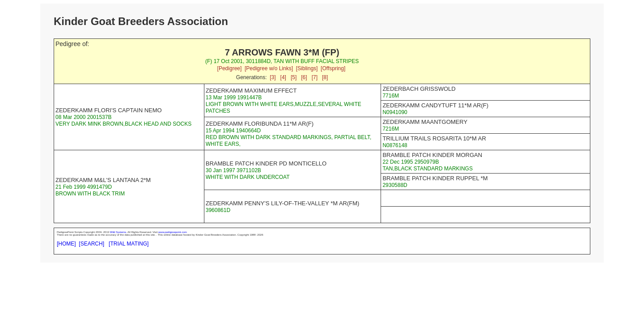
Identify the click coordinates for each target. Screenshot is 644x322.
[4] (283, 77)
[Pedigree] (230, 68)
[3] (273, 77)
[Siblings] (307, 68)
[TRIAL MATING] (129, 244)
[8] (325, 77)
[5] (294, 77)
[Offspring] (333, 68)
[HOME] (66, 244)
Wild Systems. (119, 232)
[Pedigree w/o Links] (269, 68)
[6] (304, 77)
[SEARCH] (91, 244)
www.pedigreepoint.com (173, 232)
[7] (315, 77)
